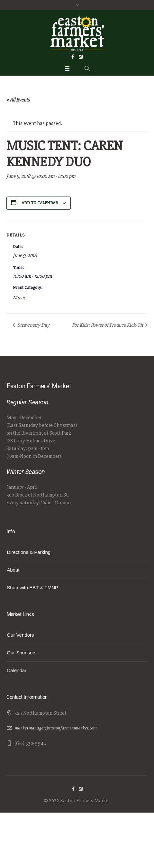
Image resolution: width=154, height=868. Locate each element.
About (13, 570)
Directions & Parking (29, 552)
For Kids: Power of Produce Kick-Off (108, 325)
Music (19, 298)
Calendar (17, 670)
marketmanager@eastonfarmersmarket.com (55, 728)
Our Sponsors (22, 653)
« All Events (18, 100)
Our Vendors (20, 635)
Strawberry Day (33, 325)
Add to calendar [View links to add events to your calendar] (40, 203)
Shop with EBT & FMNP (32, 588)
